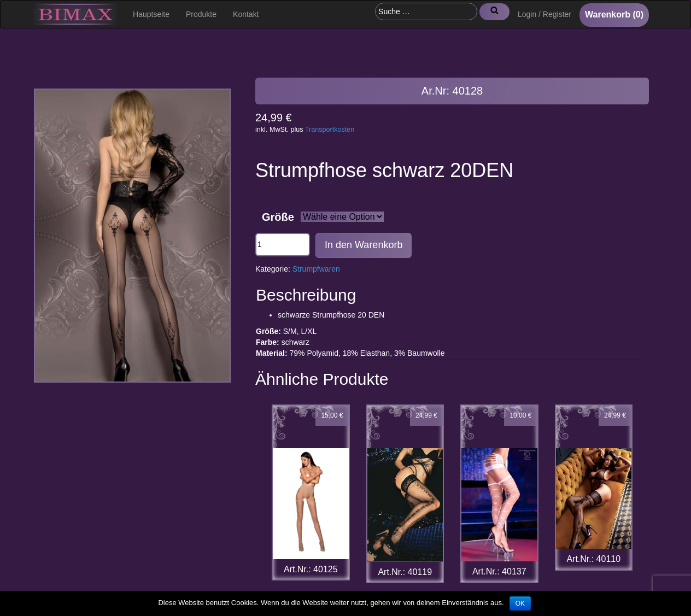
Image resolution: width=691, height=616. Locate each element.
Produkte (201, 14)
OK (520, 603)
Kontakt (246, 14)
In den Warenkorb (364, 245)
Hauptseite (151, 14)
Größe (278, 217)
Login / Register (544, 14)
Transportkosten (330, 130)
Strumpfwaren (316, 269)
